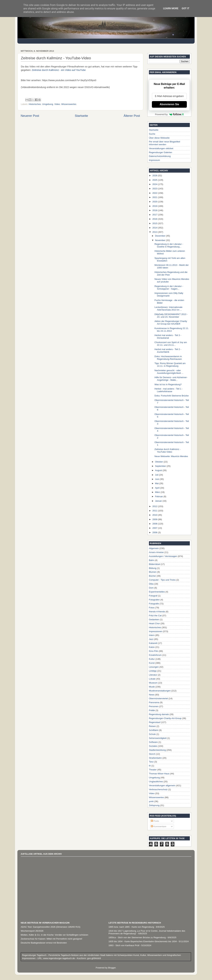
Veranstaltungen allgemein (162, 786)
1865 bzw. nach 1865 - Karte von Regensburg (131, 927)
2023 (155, 189)
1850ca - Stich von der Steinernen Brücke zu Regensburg (137, 937)
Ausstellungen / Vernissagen (163, 556)
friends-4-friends (157, 612)
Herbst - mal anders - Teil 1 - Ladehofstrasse (169, 390)
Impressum (154, 160)
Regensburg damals (159, 714)
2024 (155, 184)
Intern (152, 635)
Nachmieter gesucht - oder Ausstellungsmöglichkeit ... (169, 372)
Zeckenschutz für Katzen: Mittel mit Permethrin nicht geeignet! (51, 939)
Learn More (171, 8)
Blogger (112, 968)
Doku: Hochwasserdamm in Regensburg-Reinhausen (168, 358)
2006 (155, 532)
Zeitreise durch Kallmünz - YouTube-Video (168, 451)
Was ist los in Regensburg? (168, 384)
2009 (155, 519)
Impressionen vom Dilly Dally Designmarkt (169, 294)
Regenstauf (155, 722)
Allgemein (154, 548)
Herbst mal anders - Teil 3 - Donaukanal (168, 337)
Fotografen (154, 600)
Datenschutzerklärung (160, 156)
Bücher (152, 576)
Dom (151, 588)
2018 (155, 210)
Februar (159, 496)
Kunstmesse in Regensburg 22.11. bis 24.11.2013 (172, 330)
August (159, 470)
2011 (155, 511)
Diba (151, 584)
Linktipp (153, 671)
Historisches (35, 104)
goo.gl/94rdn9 (94, 958)
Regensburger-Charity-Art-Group (165, 718)
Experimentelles (157, 592)
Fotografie (154, 604)
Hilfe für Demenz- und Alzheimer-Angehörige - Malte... (171, 379)
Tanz (151, 762)
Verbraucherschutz (158, 789)
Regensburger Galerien (160, 152)
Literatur (153, 675)
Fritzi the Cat (155, 616)
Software (153, 742)
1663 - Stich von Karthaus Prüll (124, 945)
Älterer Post (132, 116)
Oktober (159, 462)
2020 (155, 202)
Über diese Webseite (159, 138)
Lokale (152, 679)
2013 (155, 232)
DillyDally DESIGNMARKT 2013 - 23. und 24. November (171, 316)
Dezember (160, 236)
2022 (155, 193)
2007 (155, 528)
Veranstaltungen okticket (161, 148)
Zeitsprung (154, 805)
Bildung (153, 568)
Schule (152, 734)
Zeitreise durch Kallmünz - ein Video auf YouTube (59, 70)
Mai (157, 483)
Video (57, 104)
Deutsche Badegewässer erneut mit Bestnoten (44, 943)
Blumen (153, 572)
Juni (157, 479)
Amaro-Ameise (156, 552)
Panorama (154, 702)
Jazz (151, 639)
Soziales (153, 746)
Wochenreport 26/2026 (32, 931)
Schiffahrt (154, 730)
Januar (159, 501)
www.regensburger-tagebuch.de (59, 958)
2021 (155, 197)
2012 (155, 506)
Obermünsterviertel (158, 698)
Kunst (152, 663)
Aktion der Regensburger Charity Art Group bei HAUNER (171, 323)
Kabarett (153, 643)
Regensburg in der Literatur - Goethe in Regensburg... (169, 245)
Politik (152, 710)
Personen (154, 706)
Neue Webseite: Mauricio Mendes (171, 456)
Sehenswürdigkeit (158, 738)
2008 (155, 524)
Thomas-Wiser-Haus (159, 774)
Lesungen (154, 667)
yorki (151, 801)
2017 (155, 215)
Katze (152, 647)
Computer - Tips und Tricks (162, 580)
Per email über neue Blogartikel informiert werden (164, 143)
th (150, 766)
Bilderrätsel (155, 564)
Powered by (169, 114)
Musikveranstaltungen (160, 691)
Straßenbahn (155, 758)
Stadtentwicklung (157, 750)
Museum (153, 683)
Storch (152, 754)
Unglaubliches (156, 782)
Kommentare (159, 826)
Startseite (81, 116)
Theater (153, 770)
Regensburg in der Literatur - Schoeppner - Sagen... (169, 287)
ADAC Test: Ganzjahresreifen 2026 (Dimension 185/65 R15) (51, 927)
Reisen (152, 726)
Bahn (152, 560)
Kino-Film (154, 651)
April (158, 488)
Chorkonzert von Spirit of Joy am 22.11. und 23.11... (171, 344)
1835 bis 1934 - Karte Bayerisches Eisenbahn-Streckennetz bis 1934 (143, 941)
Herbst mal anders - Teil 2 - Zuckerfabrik (168, 351)
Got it (185, 8)
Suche (152, 134)
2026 (155, 176)
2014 (155, 228)
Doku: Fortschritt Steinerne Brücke (172, 396)
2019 (155, 206)
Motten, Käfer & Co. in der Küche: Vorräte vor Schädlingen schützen (54, 935)
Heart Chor (154, 623)
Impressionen (156, 631)
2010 (155, 515)
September (161, 466)
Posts (155, 821)
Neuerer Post (30, 116)
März (158, 492)
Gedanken (154, 619)
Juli (157, 475)
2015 (155, 223)
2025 (155, 180)
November (160, 240)
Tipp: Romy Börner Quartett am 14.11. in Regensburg (170, 365)
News (152, 695)
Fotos (152, 608)
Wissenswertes (69, 104)
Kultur (152, 659)
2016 (155, 219)
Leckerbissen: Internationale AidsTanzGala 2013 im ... (169, 308)
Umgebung (48, 104)
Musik (152, 687)
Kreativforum (155, 655)
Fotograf (153, 596)
